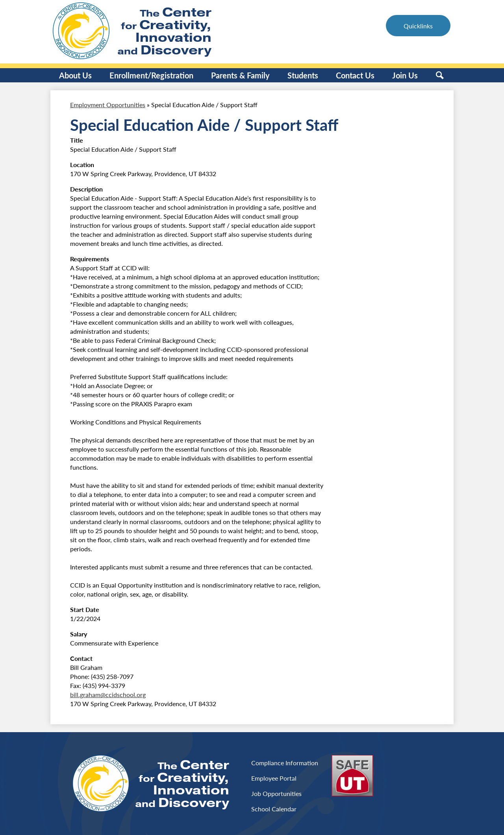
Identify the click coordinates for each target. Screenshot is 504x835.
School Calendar (274, 809)
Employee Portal (274, 778)
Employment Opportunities (108, 105)
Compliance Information (285, 763)
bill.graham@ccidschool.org (108, 695)
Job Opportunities (276, 793)
